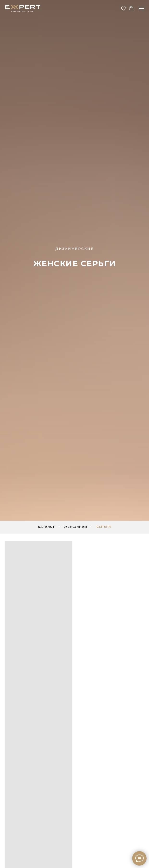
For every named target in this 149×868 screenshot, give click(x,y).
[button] (123, 8)
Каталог (47, 527)
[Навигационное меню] (142, 8)
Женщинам (76, 527)
